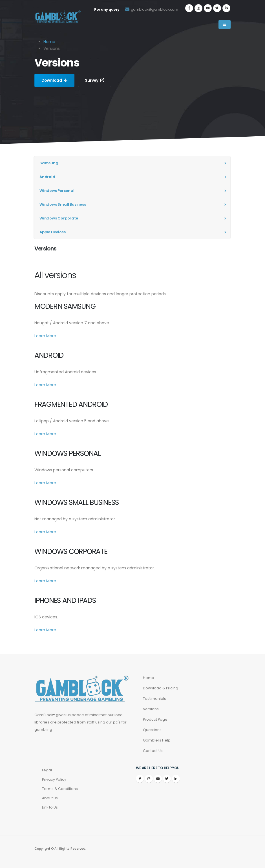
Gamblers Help (157, 740)
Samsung (49, 163)
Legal (47, 770)
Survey (96, 80)
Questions (152, 730)
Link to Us (50, 807)
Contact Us (153, 751)
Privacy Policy (54, 779)
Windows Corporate (59, 218)
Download (55, 80)
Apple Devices (52, 232)
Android (47, 177)
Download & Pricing (161, 688)
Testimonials (154, 699)
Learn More (45, 336)
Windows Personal (57, 191)
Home (49, 42)
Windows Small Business (63, 204)
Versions (151, 709)
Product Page (155, 719)
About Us (50, 798)
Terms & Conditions (60, 789)
